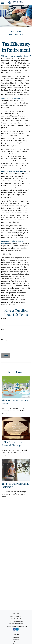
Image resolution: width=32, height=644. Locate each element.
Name (3, 318)
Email (3, 329)
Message (4, 340)
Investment (16, 640)
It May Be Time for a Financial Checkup (12, 444)
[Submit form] (6, 356)
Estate (16, 642)
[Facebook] (14, 629)
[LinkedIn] (17, 629)
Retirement (16, 638)
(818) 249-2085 (18, 617)
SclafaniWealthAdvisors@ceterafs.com (16, 626)
